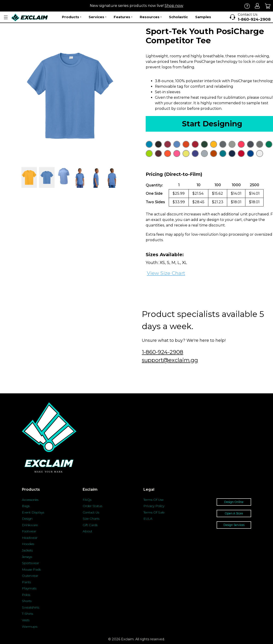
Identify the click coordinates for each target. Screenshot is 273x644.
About (87, 531)
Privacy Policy (154, 506)
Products (72, 17)
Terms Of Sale (154, 512)
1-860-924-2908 (163, 352)
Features (123, 17)
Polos (26, 595)
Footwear (29, 531)
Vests (26, 620)
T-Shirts (28, 614)
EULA (148, 519)
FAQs (87, 500)
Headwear (30, 538)
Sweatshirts (30, 607)
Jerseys (27, 557)
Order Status (92, 506)
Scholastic (178, 17)
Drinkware (30, 525)
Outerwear (30, 576)
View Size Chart (166, 273)
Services (97, 17)
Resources (151, 17)
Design (27, 519)
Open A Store (234, 513)
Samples (203, 17)
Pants (26, 582)
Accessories (30, 500)
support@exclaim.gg (170, 360)
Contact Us (91, 512)
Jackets (27, 550)
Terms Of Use (153, 500)
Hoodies (28, 544)
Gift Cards (90, 525)
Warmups (30, 627)
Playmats (29, 588)
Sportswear (30, 563)
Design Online (234, 502)
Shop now (174, 6)
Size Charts (91, 519)
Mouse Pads (31, 569)
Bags (26, 506)
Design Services (234, 525)
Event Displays (33, 512)
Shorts (27, 601)
